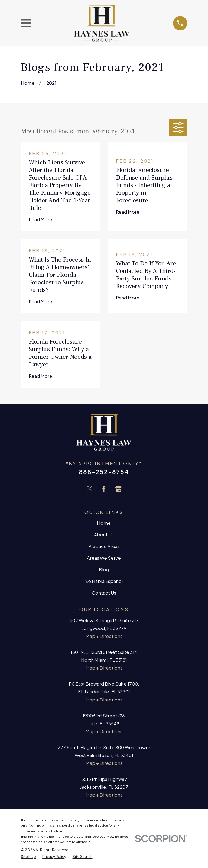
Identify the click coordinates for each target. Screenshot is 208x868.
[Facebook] (104, 489)
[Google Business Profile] (118, 489)
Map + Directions (104, 636)
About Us (104, 535)
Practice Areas (104, 546)
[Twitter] (90, 489)
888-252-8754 (104, 472)
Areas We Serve (104, 558)
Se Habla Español (104, 581)
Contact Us (104, 593)
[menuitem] (28, 857)
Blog (104, 570)
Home (104, 523)
